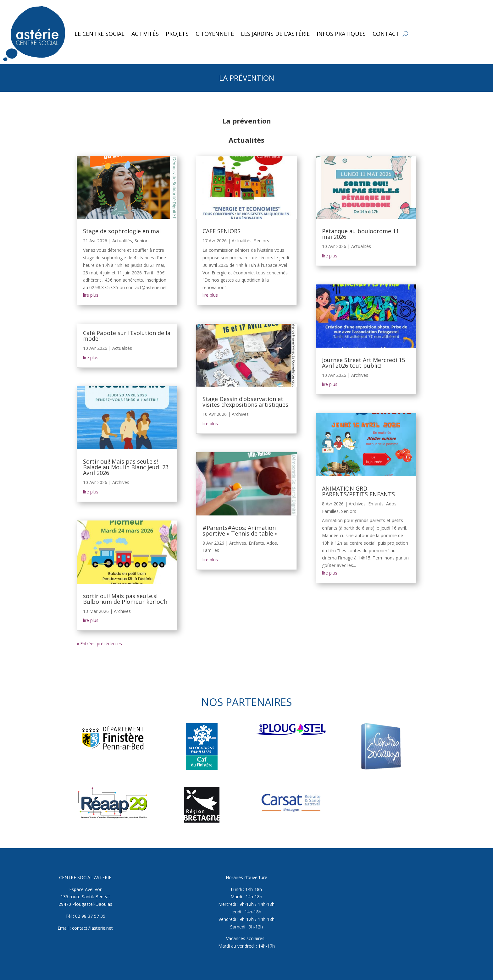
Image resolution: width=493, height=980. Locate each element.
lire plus (91, 295)
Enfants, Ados (263, 543)
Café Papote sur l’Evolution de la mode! (127, 336)
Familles (211, 550)
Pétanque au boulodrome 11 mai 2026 (360, 234)
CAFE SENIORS (222, 231)
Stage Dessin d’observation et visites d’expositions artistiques (245, 402)
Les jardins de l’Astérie (275, 34)
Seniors (142, 241)
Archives (121, 482)
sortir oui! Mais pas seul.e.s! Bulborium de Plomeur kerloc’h (125, 599)
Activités (145, 34)
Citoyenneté (215, 34)
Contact (386, 34)
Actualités (122, 241)
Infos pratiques (341, 34)
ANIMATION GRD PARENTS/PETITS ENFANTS (358, 491)
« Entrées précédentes (99, 644)
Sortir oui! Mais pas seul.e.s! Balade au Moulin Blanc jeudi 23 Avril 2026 (126, 467)
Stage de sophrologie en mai (122, 231)
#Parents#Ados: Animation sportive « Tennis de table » (240, 531)
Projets (177, 34)
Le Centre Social (100, 34)
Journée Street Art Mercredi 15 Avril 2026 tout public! (363, 363)
